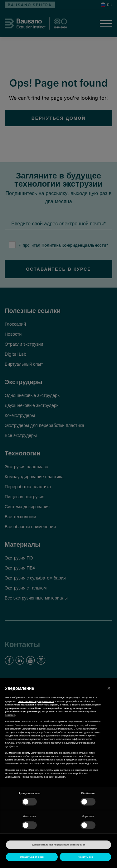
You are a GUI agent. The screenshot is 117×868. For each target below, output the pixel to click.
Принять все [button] (85, 857)
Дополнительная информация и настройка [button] (58, 845)
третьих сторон (67, 722)
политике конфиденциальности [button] (36, 701)
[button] (109, 688)
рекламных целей (85, 736)
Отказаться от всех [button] (32, 857)
